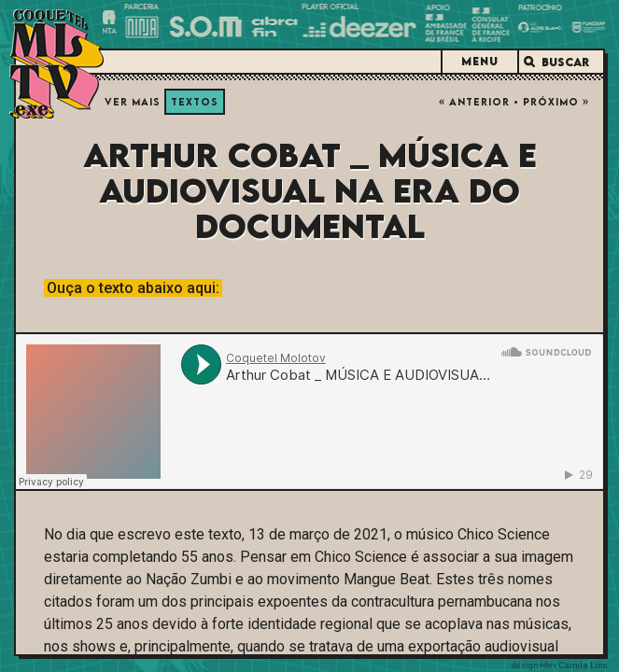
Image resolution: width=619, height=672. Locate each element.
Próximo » (556, 102)
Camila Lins (583, 665)
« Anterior (474, 102)
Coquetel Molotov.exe (56, 64)
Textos (195, 102)
